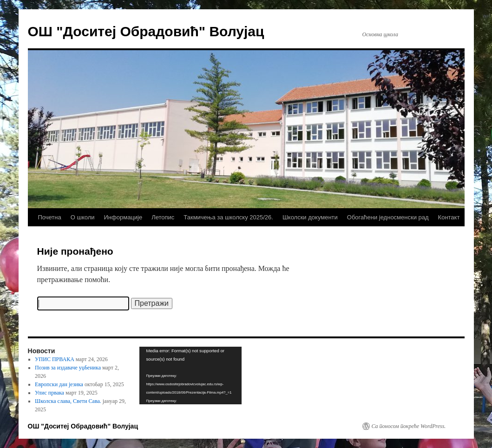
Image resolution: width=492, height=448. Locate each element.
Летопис (163, 217)
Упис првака (49, 393)
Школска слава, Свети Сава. (68, 401)
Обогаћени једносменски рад (388, 217)
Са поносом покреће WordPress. (409, 426)
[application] (190, 376)
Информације (123, 217)
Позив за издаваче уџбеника (68, 368)
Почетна (50, 217)
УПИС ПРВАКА (55, 359)
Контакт (449, 217)
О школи (83, 217)
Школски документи (310, 217)
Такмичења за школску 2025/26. (228, 217)
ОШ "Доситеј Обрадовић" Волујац (146, 31)
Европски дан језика (59, 384)
